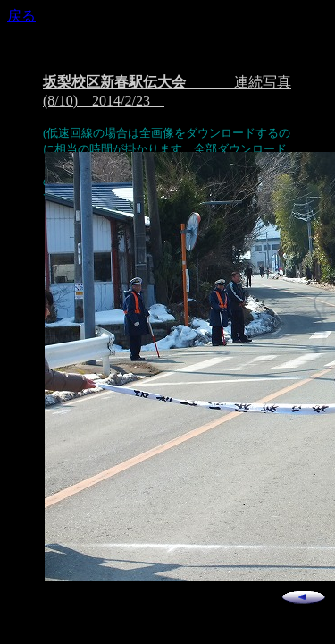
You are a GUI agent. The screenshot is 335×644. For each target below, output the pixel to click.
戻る (21, 16)
